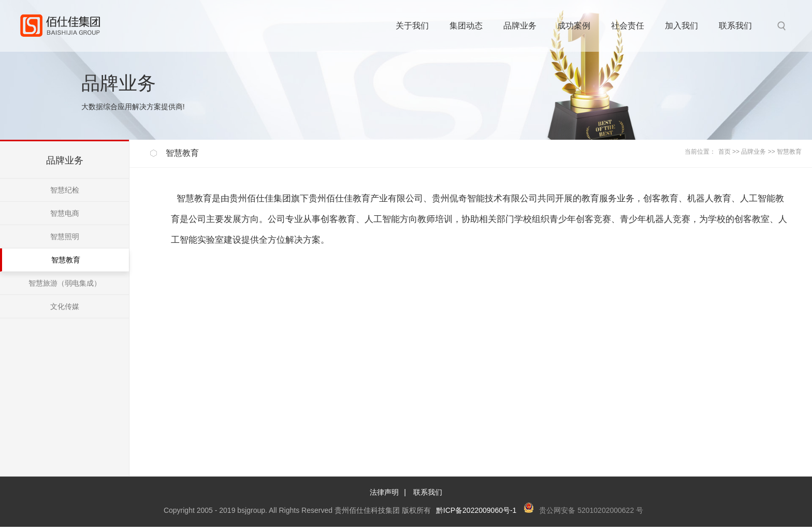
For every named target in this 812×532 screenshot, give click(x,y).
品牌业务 (753, 152)
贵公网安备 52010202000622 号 (591, 510)
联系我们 (428, 492)
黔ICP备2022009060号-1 (476, 510)
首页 (724, 152)
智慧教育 (789, 152)
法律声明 (384, 492)
